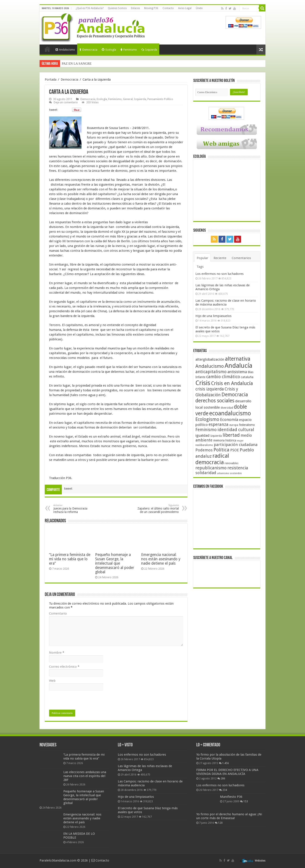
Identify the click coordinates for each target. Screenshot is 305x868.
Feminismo (129, 50)
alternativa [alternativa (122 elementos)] (238, 359)
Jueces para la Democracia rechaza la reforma (76, 509)
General (128, 99)
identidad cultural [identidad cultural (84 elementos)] (236, 430)
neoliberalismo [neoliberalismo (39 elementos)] (204, 445)
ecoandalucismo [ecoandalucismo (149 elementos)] (230, 413)
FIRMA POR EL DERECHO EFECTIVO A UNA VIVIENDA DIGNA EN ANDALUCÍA (227, 772)
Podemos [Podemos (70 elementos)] (204, 450)
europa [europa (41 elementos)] (234, 425)
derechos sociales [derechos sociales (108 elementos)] (215, 401)
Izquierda (149, 50)
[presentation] (82, 701)
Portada (47, 49)
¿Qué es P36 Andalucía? (90, 8)
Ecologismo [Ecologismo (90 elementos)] (207, 419)
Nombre (57, 653)
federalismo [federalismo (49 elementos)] (247, 425)
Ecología (109, 50)
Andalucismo (65, 50)
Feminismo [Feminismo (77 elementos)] (206, 430)
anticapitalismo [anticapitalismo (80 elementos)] (211, 372)
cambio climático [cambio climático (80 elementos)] (223, 377)
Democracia (88, 50)
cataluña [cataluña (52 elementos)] (247, 377)
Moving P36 (151, 8)
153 (246, 801)
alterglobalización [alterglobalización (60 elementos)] (210, 359)
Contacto (168, 8)
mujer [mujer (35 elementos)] (240, 441)
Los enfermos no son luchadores (220, 274)
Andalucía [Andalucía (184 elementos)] (238, 366)
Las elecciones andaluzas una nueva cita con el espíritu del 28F (85, 776)
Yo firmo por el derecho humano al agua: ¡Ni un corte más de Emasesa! (229, 816)
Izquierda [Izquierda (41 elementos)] (216, 436)
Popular (202, 258)
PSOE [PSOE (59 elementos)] (235, 450)
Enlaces (135, 8)
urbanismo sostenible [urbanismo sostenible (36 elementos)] (229, 473)
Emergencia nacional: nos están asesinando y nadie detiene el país (161, 559)
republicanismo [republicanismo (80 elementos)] (211, 468)
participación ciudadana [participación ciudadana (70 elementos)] (236, 445)
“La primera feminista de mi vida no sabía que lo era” (70, 559)
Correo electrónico (64, 667)
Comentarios (241, 258)
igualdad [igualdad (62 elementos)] (202, 435)
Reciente (220, 258)
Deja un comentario (66, 102)
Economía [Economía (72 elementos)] (229, 420)
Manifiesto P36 (231, 797)
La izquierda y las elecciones (81, 64)
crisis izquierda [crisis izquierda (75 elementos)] (210, 389)
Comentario (58, 613)
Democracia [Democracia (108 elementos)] (235, 395)
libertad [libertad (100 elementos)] (231, 435)
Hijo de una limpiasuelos (213, 316)
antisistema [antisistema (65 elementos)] (237, 372)
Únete (199, 8)
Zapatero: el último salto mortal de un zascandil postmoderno (157, 509)
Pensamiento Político (160, 99)
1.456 (226, 763)
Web (52, 681)
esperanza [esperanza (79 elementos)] (219, 424)
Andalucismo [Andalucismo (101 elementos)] (210, 366)
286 (223, 779)
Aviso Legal (185, 8)
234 (225, 790)
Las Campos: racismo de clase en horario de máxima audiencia (226, 303)
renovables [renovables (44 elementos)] (232, 463)
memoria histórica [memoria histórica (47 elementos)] (225, 440)
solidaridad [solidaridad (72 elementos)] (206, 473)
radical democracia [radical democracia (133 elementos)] (212, 459)
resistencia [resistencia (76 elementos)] (238, 468)
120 (220, 823)
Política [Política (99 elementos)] (221, 450)
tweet (53, 110)
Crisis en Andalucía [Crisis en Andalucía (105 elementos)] (232, 383)
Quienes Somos (117, 8)
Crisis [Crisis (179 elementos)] (203, 383)
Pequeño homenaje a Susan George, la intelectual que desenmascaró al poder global (115, 563)
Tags (200, 267)
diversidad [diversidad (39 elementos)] (227, 408)
